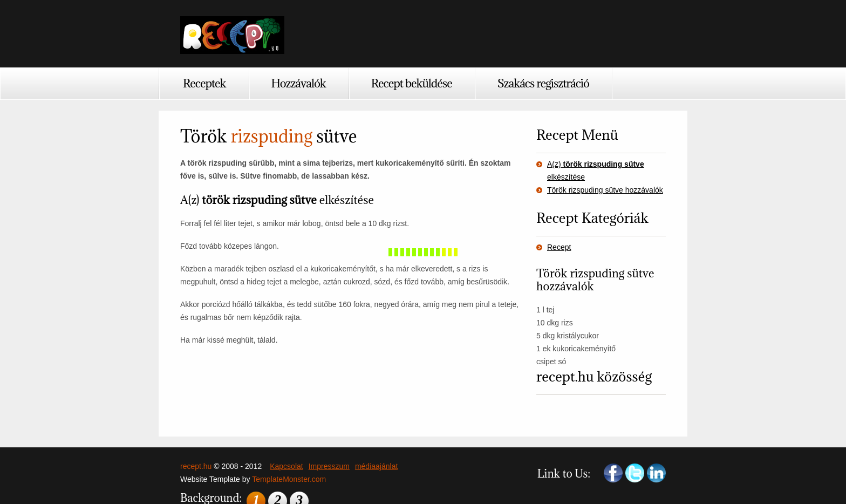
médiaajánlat (376, 466)
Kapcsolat (286, 466)
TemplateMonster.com (289, 479)
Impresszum (329, 466)
